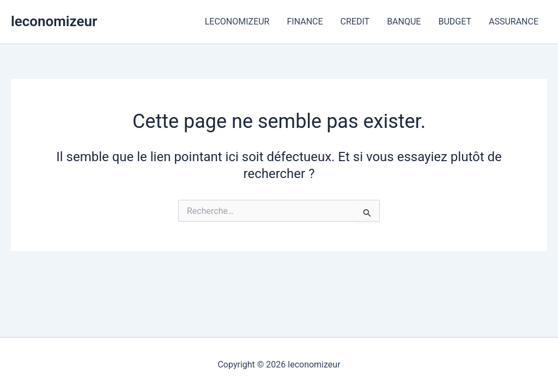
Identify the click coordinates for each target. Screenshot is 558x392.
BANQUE (404, 22)
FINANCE (305, 22)
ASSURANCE (514, 22)
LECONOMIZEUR (237, 22)
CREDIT (355, 22)
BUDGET (455, 22)
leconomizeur (54, 21)
